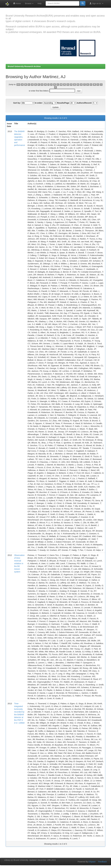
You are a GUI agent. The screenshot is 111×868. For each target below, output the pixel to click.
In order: (39, 103)
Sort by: (17, 103)
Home (17, 3)
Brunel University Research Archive (24, 66)
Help (40, 3)
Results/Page (63, 103)
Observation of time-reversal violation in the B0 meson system (19, 563)
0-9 (18, 85)
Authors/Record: (84, 103)
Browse (29, 3)
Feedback (102, 862)
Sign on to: (96, 3)
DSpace (92, 862)
